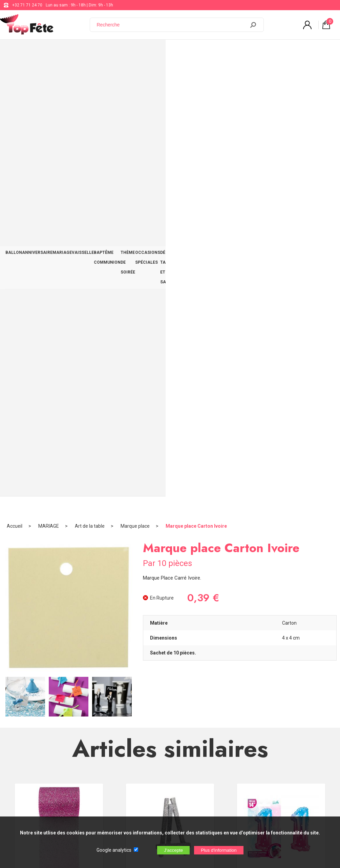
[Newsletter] (112, 812)
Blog (172, 750)
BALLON (16, 52)
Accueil (15, 73)
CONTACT (322, 52)
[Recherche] (172, 25)
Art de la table (90, 73)
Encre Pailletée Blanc (170, 575)
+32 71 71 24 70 (27, 5)
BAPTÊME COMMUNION (139, 52)
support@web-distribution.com (197, 733)
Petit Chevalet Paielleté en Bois (170, 426)
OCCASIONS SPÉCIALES (233, 52)
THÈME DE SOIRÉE (186, 52)
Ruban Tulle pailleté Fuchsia (59, 426)
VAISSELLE (100, 52)
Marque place (135, 73)
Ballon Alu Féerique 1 (281, 426)
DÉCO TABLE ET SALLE (285, 52)
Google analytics (114, 850)
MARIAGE (74, 52)
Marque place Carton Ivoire (196, 73)
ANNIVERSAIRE (44, 52)
